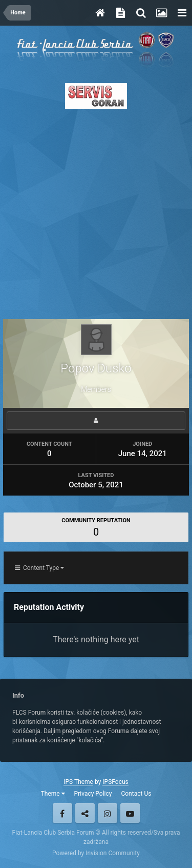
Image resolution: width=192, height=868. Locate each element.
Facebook (62, 813)
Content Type (39, 568)
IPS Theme (78, 782)
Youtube (130, 813)
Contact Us (136, 794)
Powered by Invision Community (96, 853)
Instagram (108, 813)
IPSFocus (115, 782)
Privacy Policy (93, 794)
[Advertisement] (96, 211)
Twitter (85, 813)
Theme (53, 794)
